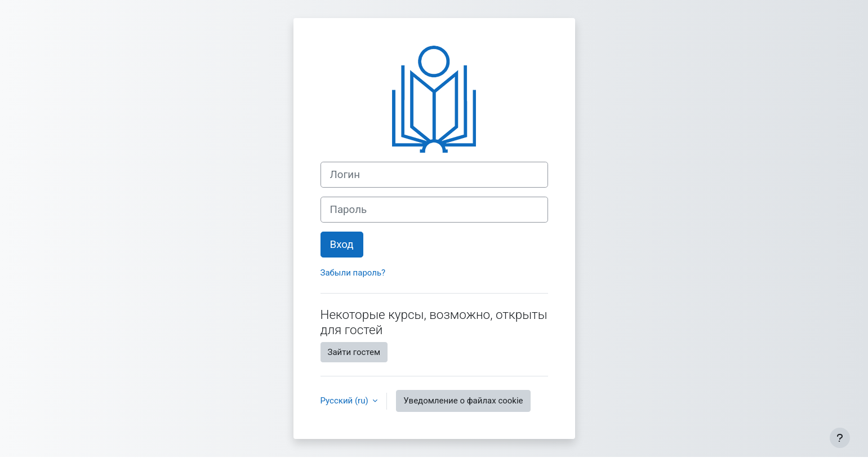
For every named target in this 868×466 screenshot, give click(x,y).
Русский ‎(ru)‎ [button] (346, 401)
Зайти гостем (354, 352)
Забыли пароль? (353, 273)
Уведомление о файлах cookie (463, 401)
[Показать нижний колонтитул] (840, 438)
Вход (342, 245)
